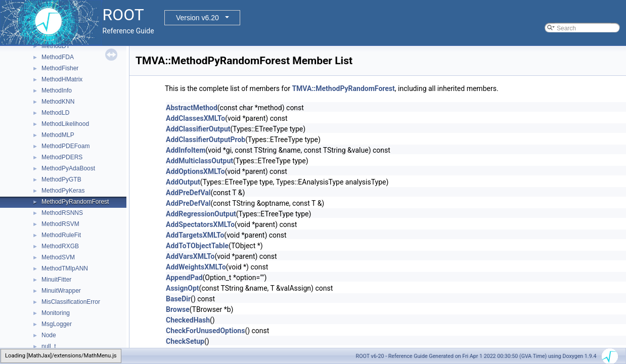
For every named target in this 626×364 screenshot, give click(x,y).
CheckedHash (188, 320)
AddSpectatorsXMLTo (200, 224)
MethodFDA (58, 57)
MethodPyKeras (63, 191)
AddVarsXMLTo (190, 256)
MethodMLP (58, 135)
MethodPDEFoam (65, 146)
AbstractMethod (192, 108)
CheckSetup (185, 341)
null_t (49, 346)
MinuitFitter (56, 280)
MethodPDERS (62, 157)
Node (49, 335)
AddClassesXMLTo (195, 118)
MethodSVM (58, 257)
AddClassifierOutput (198, 129)
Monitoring (56, 313)
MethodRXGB (60, 246)
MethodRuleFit (61, 235)
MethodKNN (58, 102)
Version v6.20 (197, 18)
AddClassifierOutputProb (206, 140)
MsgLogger (57, 324)
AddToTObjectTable (197, 246)
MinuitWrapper (61, 291)
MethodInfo (57, 90)
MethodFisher (60, 68)
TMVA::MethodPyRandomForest (343, 88)
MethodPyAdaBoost (68, 168)
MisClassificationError (71, 302)
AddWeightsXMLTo (196, 267)
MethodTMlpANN (65, 268)
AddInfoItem (186, 150)
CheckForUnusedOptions (205, 331)
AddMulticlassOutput (199, 161)
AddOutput (183, 182)
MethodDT (56, 46)
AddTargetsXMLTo (195, 235)
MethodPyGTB (61, 179)
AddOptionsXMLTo (195, 171)
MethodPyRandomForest (75, 202)
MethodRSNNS (62, 213)
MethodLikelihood (65, 124)
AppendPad (184, 278)
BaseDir (178, 299)
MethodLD (55, 113)
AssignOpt (183, 288)
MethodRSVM (60, 224)
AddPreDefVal (188, 193)
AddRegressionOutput (201, 214)
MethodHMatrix (62, 79)
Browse (178, 309)
